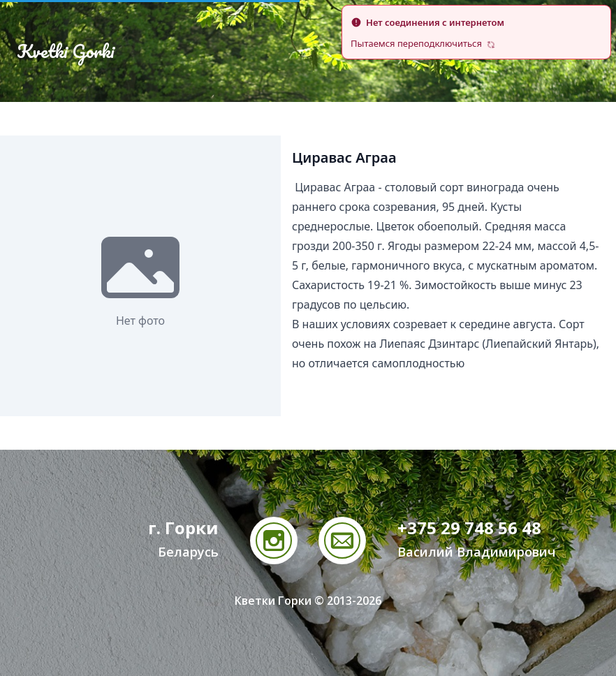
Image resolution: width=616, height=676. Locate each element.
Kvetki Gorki (66, 51)
